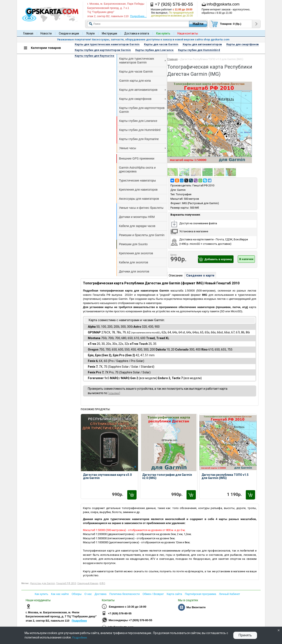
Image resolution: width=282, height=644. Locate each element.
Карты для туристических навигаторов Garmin (142, 61)
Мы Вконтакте (196, 607)
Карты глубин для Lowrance (138, 121)
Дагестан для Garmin (42, 583)
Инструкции (109, 33)
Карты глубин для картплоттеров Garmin (142, 110)
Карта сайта (174, 594)
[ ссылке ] (114, 393)
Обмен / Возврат (153, 594)
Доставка (101, 594)
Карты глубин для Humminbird (140, 130)
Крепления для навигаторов (138, 190)
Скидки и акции (69, 33)
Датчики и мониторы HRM (137, 217)
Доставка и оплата (137, 33)
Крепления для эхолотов (136, 253)
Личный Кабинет (229, 594)
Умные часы (142, 148)
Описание (176, 275)
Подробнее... (138, 16)
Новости (46, 33)
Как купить (41, 594)
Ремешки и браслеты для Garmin (142, 235)
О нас (88, 594)
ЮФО (102, 583)
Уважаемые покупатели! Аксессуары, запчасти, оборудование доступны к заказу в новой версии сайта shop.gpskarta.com (143, 39)
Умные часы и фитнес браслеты (141, 208)
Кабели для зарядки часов (137, 226)
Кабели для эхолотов (133, 262)
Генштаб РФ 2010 (203, 185)
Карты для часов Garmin (136, 72)
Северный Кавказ (88, 583)
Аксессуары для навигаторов (139, 199)
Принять (245, 635)
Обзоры (77, 594)
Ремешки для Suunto (133, 244)
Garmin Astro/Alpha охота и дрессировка (137, 169)
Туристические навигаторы (137, 180)
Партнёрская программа (200, 594)
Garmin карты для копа (135, 81)
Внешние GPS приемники (137, 158)
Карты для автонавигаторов (142, 90)
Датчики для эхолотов (134, 271)
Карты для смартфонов (142, 99)
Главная (28, 33)
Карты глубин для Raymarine (139, 139)
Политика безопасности (124, 594)
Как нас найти (60, 594)
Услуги (90, 33)
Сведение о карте (200, 275)
